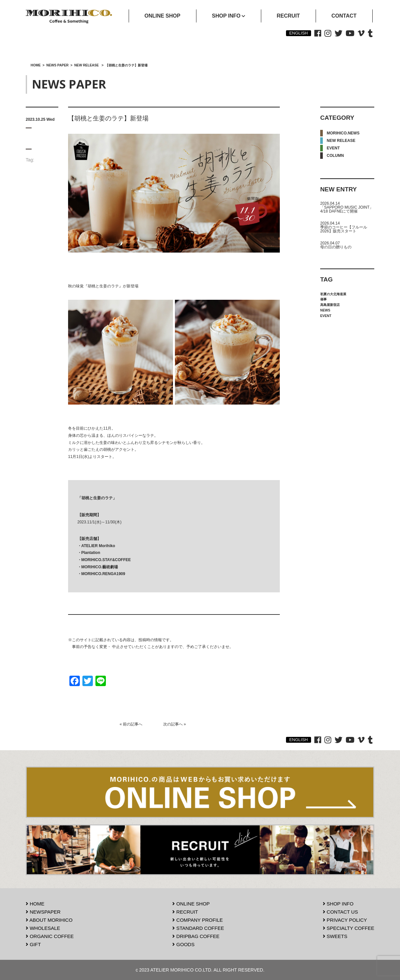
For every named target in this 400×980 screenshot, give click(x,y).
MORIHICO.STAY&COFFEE (106, 560)
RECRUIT (185, 912)
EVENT (333, 148)
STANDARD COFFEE (198, 928)
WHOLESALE (43, 928)
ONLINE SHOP (191, 904)
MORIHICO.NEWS (343, 133)
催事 (323, 299)
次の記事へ (173, 724)
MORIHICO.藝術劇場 (100, 567)
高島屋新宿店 (330, 305)
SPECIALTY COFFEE (349, 928)
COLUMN (335, 156)
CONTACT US (340, 912)
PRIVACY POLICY (345, 920)
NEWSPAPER (43, 912)
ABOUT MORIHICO (49, 920)
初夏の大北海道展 (333, 294)
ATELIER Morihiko (98, 546)
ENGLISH (299, 33)
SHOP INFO (338, 904)
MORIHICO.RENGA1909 (103, 574)
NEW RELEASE (341, 141)
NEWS (325, 310)
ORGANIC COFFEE (50, 936)
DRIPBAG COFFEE (196, 936)
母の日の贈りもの (336, 247)
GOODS (183, 944)
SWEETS (335, 936)
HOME (35, 904)
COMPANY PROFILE (198, 920)
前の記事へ (133, 724)
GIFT (33, 944)
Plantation (91, 553)
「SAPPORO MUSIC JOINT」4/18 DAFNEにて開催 (347, 209)
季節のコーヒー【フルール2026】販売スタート (344, 229)
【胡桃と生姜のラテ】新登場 (108, 118)
